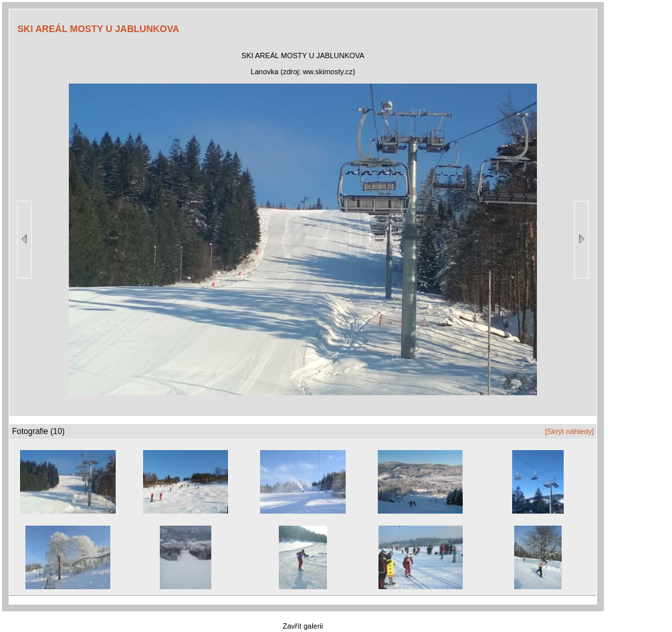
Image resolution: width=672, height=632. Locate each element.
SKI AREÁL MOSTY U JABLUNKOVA (98, 29)
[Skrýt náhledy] (569, 431)
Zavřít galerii (303, 626)
